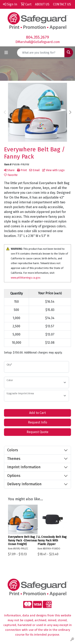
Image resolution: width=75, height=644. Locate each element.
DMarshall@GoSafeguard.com (38, 42)
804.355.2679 (37, 37)
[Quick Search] (41, 53)
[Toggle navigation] (6, 53)
